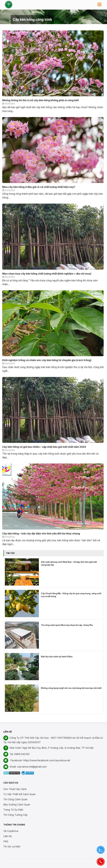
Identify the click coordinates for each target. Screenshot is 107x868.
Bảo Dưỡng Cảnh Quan (17, 805)
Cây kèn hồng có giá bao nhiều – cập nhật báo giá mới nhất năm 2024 (44, 447)
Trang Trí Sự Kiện (13, 810)
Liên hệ (7, 836)
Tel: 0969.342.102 (16, 754)
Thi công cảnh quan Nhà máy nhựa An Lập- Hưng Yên (67, 625)
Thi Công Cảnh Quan (15, 799)
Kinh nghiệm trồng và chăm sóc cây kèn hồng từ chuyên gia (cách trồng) (47, 360)
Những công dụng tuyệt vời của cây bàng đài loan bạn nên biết (71, 688)
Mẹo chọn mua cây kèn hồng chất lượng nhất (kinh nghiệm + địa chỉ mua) (47, 274)
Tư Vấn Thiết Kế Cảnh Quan (19, 794)
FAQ (6, 841)
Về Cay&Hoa (11, 831)
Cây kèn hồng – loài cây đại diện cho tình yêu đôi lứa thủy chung (41, 533)
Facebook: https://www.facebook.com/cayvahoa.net (37, 760)
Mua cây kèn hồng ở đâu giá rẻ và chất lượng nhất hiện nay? (39, 187)
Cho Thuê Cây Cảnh (15, 789)
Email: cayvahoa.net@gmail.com (25, 767)
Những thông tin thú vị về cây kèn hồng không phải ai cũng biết (41, 100)
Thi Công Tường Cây (15, 815)
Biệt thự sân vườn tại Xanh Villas (57, 657)
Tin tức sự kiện (12, 846)
